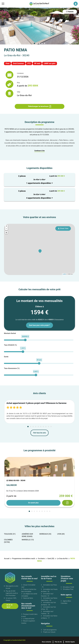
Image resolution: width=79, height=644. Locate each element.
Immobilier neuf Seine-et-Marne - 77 (49, 617)
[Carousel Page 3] (39, 43)
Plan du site (58, 642)
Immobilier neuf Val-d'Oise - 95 (49, 608)
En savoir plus (33, 503)
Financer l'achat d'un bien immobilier (29, 590)
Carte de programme (49, 630)
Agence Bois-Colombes (66, 602)
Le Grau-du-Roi (62, 559)
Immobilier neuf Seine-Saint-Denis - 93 (49, 599)
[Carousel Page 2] (37, 43)
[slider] (25, 340)
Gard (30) (51, 559)
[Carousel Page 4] (42, 43)
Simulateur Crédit (67, 587)
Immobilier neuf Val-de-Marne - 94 (49, 604)
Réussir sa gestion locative (28, 622)
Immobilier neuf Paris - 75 (49, 586)
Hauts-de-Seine (27, 598)
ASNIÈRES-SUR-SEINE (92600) (28, 535)
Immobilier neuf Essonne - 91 (47, 595)
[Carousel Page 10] (51, 427)
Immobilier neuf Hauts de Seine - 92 (49, 590)
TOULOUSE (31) (10, 534)
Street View (63, 228)
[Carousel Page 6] (41, 427)
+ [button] (6, 226)
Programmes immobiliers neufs (24, 559)
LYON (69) (61, 534)
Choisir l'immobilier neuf (28, 586)
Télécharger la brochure (40, 106)
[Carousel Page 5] (45, 43)
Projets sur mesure (48, 632)
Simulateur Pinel (67, 589)
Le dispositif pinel (28, 619)
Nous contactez (47, 642)
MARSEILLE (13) (28, 540)
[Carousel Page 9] (48, 427)
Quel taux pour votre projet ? (39, 325)
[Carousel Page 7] (43, 427)
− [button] (6, 229)
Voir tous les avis (40, 433)
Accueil (7, 559)
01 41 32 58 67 (10, 606)
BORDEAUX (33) (45, 534)
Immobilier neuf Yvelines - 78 (47, 613)
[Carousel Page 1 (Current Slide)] (34, 43)
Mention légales (70, 642)
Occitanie (41, 559)
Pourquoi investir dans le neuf (29, 615)
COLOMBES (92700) (8, 541)
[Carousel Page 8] (46, 427)
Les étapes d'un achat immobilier (29, 595)
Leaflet (64, 274)
